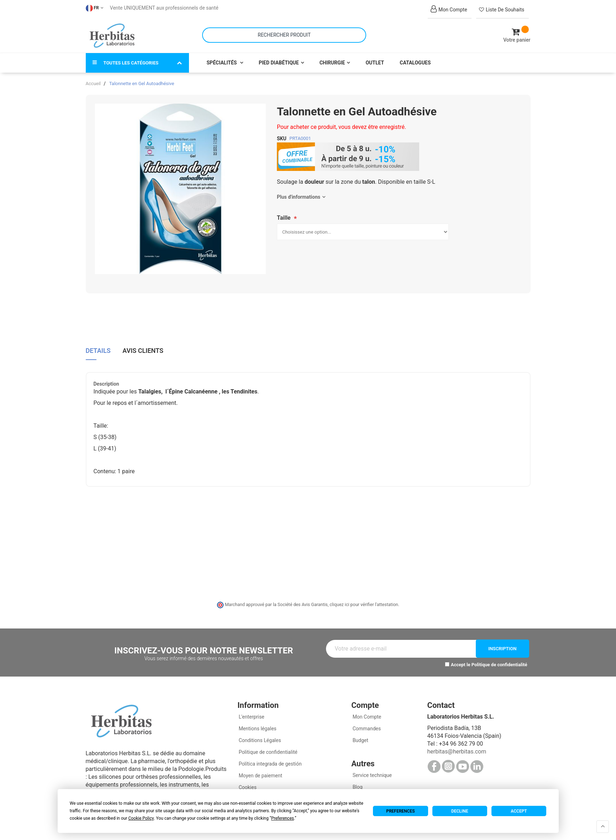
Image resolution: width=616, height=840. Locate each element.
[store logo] (112, 35)
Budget (360, 739)
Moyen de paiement (260, 774)
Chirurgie (332, 61)
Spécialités (222, 61)
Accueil (93, 82)
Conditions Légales (259, 739)
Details (98, 349)
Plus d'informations (299, 195)
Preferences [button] (283, 818)
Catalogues (415, 61)
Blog (357, 786)
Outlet (375, 61)
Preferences (400, 811)
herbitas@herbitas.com (457, 750)
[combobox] (284, 34)
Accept (519, 811)
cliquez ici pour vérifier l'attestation (364, 603)
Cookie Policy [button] (141, 818)
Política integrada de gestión (270, 762)
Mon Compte (366, 715)
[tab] (98, 352)
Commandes (366, 727)
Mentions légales (257, 727)
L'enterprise (251, 715)
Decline (460, 811)
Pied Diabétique (279, 61)
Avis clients (143, 349)
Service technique (372, 774)
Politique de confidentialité (499, 663)
